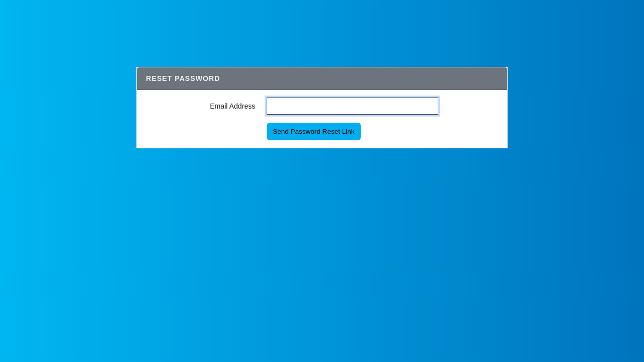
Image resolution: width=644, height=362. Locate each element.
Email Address (232, 106)
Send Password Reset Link (313, 131)
